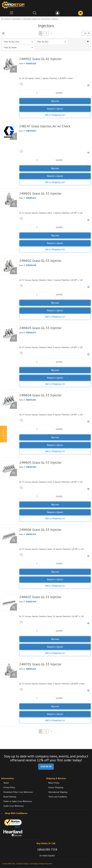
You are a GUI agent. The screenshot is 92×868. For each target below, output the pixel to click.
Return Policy (54, 783)
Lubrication (17, 19)
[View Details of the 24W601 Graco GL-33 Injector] (9, 199)
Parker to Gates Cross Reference (18, 801)
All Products (6, 19)
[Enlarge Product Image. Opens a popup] (13, 69)
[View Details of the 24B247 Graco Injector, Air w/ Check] (9, 132)
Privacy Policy (9, 787)
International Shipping (58, 792)
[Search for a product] (34, 13)
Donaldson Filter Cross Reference (18, 792)
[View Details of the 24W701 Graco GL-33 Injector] (9, 670)
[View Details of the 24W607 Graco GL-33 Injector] (9, 603)
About (6, 783)
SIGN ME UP (46, 767)
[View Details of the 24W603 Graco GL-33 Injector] (9, 334)
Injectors (55, 19)
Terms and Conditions (58, 797)
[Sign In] (57, 13)
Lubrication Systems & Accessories (36, 19)
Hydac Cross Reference (14, 806)
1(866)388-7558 (47, 849)
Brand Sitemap (10, 797)
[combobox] (86, 33)
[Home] (14, 5)
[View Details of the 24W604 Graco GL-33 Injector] (9, 401)
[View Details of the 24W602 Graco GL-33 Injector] (9, 266)
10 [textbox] (85, 33)
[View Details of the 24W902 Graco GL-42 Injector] (9, 65)
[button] (52, 33)
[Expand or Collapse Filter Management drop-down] (88, 42)
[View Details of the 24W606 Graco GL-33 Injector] (9, 535)
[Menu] (11, 13)
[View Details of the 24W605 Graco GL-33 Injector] (9, 468)
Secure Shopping (56, 787)
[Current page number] (46, 33)
